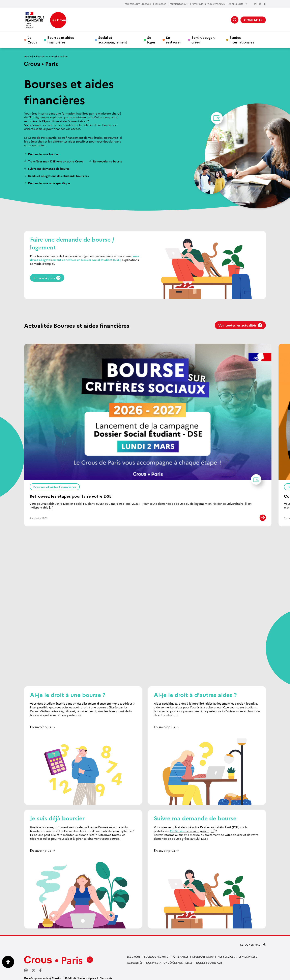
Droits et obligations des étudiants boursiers (58, 176)
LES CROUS (161, 4)
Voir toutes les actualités (240, 325)
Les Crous (134, 953)
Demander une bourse (43, 154)
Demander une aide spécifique (49, 183)
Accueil (28, 56)
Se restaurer (173, 40)
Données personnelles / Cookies (43, 974)
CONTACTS (253, 20)
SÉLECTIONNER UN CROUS (138, 4)
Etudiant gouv (203, 953)
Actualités (135, 959)
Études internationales (242, 40)
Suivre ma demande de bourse (49, 169)
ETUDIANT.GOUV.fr (179, 4)
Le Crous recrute (156, 953)
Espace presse (248, 953)
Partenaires (180, 953)
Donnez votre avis (209, 959)
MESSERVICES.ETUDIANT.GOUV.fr (208, 4)
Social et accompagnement (113, 40)
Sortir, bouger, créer (203, 40)
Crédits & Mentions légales (80, 974)
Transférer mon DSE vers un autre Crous (55, 161)
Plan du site (106, 974)
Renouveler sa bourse (108, 161)
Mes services (226, 953)
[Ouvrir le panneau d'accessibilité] (8, 962)
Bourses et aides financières (61, 40)
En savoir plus (47, 278)
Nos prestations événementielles (169, 959)
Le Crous (32, 40)
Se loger (151, 40)
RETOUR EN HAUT (251, 941)
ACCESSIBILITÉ (238, 4)
